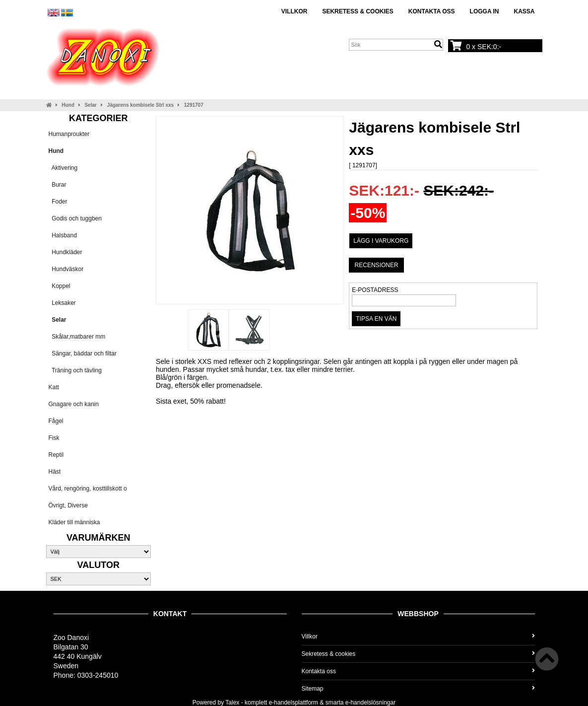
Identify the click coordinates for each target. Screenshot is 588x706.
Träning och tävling (75, 370)
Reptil (56, 455)
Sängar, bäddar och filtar (83, 353)
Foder (58, 202)
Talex (232, 703)
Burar (58, 185)
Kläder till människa (74, 522)
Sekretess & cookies (358, 11)
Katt (54, 387)
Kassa (524, 11)
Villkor (294, 11)
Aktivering (63, 168)
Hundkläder (65, 252)
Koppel (60, 286)
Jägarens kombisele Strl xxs (141, 105)
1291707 (194, 105)
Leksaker (62, 303)
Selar (90, 105)
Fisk (54, 438)
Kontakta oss (432, 11)
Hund (68, 105)
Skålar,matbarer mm (77, 337)
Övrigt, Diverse (68, 505)
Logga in (485, 11)
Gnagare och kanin (74, 404)
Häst (55, 472)
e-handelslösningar (370, 703)
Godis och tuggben (75, 218)
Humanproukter (69, 134)
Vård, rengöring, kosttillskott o (88, 489)
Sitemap (418, 689)
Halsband (63, 235)
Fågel (56, 421)
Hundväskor (66, 269)
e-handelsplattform (294, 703)
